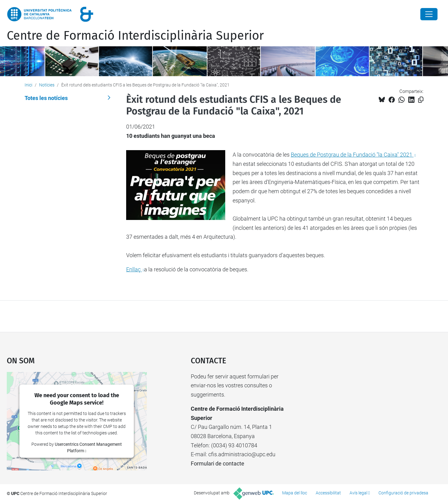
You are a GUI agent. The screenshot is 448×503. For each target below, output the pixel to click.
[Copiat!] (421, 100)
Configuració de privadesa (403, 493)
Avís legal (358, 493)
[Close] (429, 14)
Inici (28, 85)
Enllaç (134, 269)
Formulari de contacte (218, 463)
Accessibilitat (328, 493)
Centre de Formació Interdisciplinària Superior (135, 36)
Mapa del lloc (295, 493)
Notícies (47, 85)
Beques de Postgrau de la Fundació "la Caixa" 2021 (352, 155)
